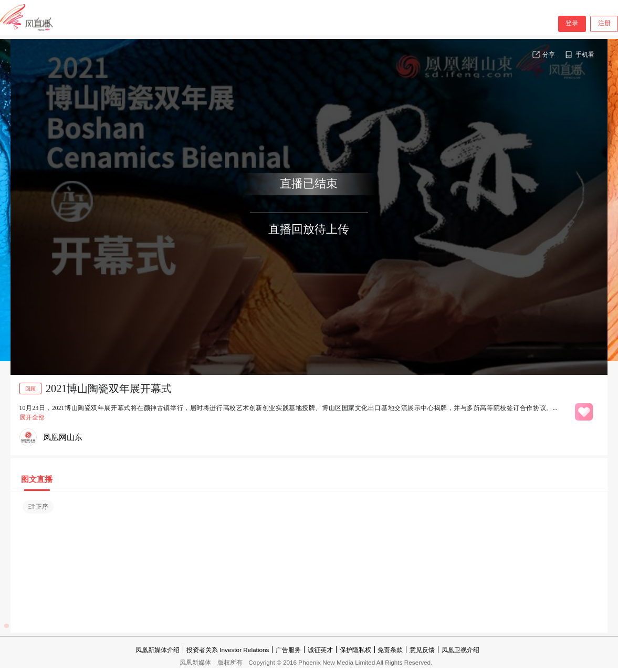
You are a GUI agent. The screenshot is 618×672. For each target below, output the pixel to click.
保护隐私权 (355, 650)
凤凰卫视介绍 (460, 650)
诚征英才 (320, 650)
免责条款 (390, 650)
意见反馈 (422, 650)
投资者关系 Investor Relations (228, 650)
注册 (604, 23)
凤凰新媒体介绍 (158, 650)
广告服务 (288, 650)
